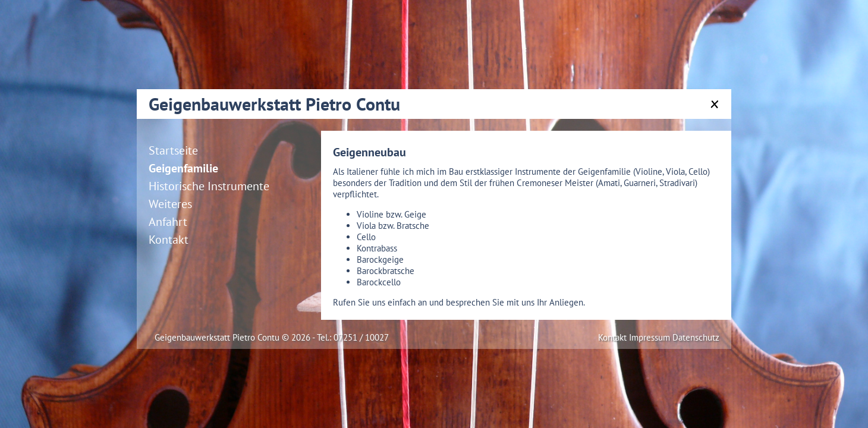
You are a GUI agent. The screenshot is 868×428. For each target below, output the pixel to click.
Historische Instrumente (209, 186)
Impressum (651, 337)
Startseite (173, 150)
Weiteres (170, 204)
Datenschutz (696, 337)
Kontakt (169, 240)
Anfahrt (168, 222)
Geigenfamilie (183, 168)
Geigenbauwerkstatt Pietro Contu (274, 104)
